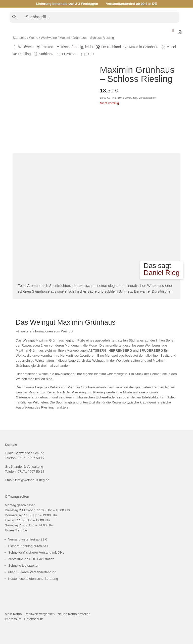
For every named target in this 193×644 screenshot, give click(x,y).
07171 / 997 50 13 (31, 472)
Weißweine (49, 38)
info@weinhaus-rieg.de (32, 480)
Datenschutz (33, 619)
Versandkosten (147, 98)
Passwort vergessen (40, 614)
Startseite (19, 38)
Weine (34, 38)
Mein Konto (13, 614)
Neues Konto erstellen (74, 614)
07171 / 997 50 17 (31, 458)
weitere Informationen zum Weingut (44, 331)
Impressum (13, 619)
